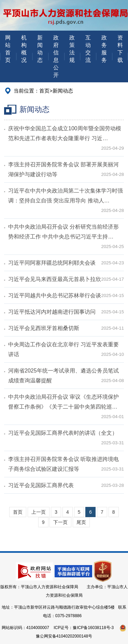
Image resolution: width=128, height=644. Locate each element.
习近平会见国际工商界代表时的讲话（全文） (63, 433)
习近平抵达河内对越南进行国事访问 (52, 312)
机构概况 (24, 49)
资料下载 (120, 49)
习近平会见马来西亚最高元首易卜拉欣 (55, 279)
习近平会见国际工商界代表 (41, 485)
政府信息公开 (56, 56)
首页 (44, 91)
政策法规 (72, 49)
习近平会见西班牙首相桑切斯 (44, 328)
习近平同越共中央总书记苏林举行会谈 (55, 295)
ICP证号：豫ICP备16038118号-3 (84, 628)
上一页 (39, 512)
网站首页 (8, 49)
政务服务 (104, 49)
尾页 (81, 522)
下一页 (60, 522)
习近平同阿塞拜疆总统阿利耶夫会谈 (52, 263)
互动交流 (88, 49)
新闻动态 (40, 49)
